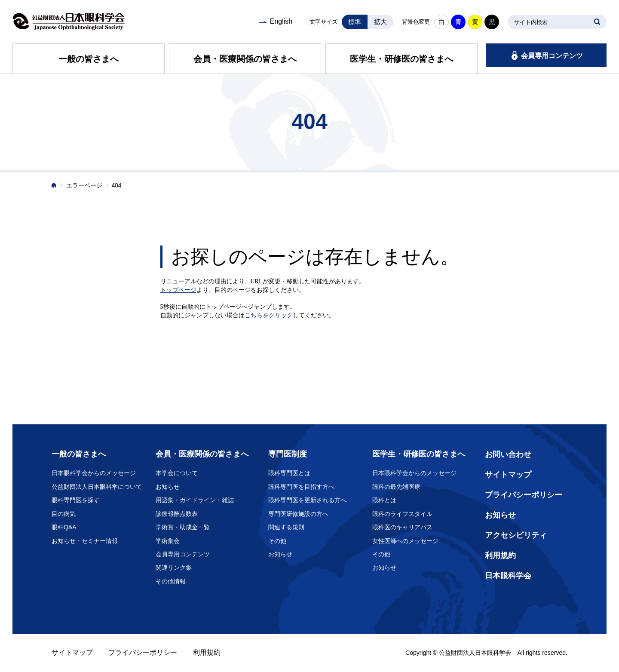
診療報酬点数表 (177, 514)
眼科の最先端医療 (396, 487)
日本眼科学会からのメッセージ (94, 473)
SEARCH (597, 22)
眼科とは (384, 500)
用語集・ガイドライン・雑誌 (195, 500)
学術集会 (168, 541)
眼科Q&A (64, 527)
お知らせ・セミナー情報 (85, 541)
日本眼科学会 (508, 576)
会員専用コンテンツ (552, 56)
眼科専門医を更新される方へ (307, 500)
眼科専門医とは (289, 473)
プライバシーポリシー (524, 495)
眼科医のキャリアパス (402, 527)
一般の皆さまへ (89, 59)
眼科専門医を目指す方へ (301, 487)
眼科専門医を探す (76, 500)
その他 (277, 541)
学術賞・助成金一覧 (183, 527)
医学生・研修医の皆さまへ (401, 59)
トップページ (178, 290)
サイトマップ (508, 475)
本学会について (177, 473)
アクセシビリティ (516, 535)
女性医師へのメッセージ (405, 541)
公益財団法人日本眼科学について (97, 487)
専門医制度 (288, 454)
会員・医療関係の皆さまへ (245, 59)
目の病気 (64, 514)
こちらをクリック (269, 315)
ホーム (54, 186)
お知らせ (168, 487)
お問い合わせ (508, 454)
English (281, 21)
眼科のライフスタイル (402, 514)
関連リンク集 (174, 568)
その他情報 (171, 581)
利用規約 (500, 555)
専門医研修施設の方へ (298, 514)
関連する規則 (286, 527)
